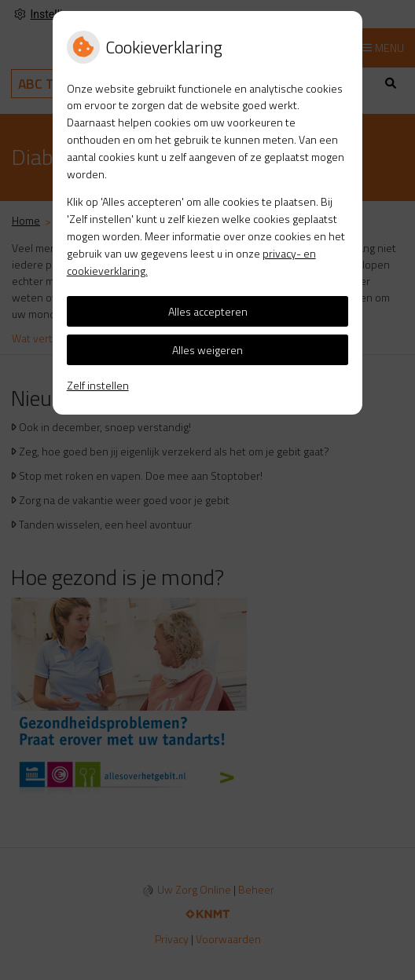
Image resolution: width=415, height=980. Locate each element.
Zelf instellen (98, 385)
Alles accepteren (208, 311)
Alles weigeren (207, 350)
